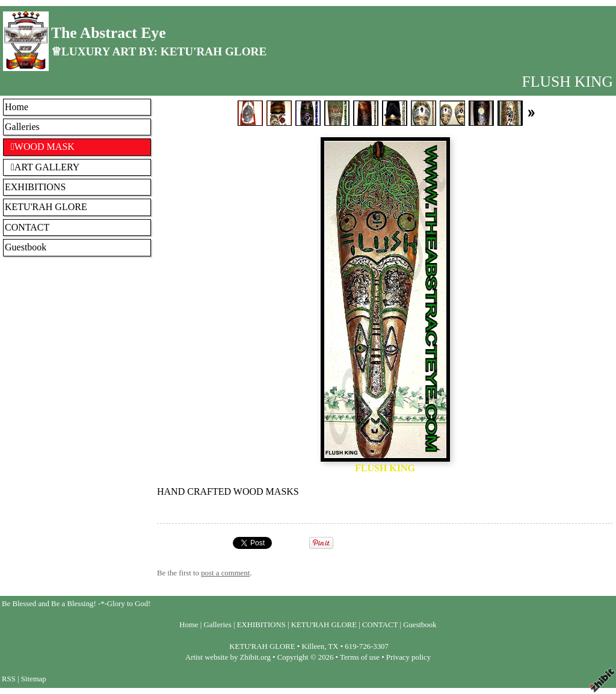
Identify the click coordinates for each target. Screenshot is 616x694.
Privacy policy (408, 657)
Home (17, 107)
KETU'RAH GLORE (46, 207)
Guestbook (26, 247)
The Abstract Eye (109, 33)
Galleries (22, 127)
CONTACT (27, 227)
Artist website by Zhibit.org (228, 657)
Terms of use (360, 657)
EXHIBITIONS (35, 187)
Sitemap (34, 679)
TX (333, 646)
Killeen (313, 646)
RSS (9, 679)
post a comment (225, 573)
